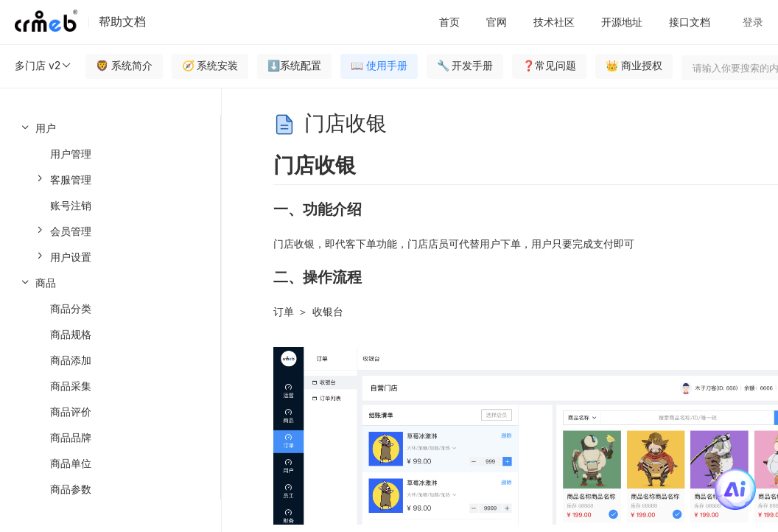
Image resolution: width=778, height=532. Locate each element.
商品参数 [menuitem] (71, 489)
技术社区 (554, 22)
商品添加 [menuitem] (71, 360)
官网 (497, 22)
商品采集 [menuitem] (71, 386)
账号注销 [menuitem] (71, 205)
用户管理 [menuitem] (71, 154)
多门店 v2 (43, 66)
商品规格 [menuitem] (71, 334)
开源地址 (622, 22)
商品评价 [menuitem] (71, 412)
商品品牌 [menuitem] (71, 437)
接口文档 (690, 22)
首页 (449, 22)
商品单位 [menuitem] (71, 463)
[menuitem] (110, 192)
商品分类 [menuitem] (71, 308)
